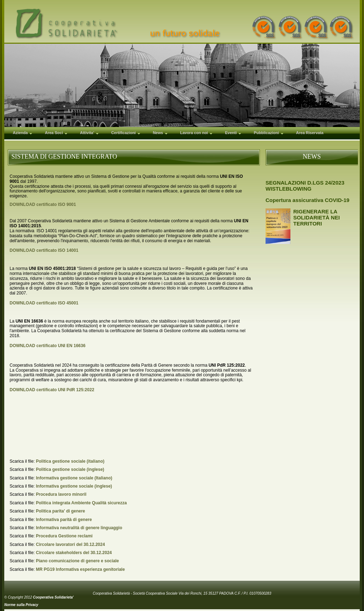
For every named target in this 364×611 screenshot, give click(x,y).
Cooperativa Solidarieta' (53, 597)
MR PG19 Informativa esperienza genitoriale (80, 569)
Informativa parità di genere (64, 520)
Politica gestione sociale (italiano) (70, 461)
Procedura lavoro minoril (61, 494)
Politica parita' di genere (60, 511)
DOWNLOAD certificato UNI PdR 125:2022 (52, 390)
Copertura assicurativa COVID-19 (307, 200)
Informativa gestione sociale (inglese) (74, 486)
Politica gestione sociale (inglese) (70, 469)
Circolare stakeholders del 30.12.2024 (74, 553)
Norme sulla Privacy (21, 605)
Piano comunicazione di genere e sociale (77, 561)
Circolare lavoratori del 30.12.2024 (70, 544)
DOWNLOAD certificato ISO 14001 (44, 250)
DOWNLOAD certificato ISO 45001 (44, 303)
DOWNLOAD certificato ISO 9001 (43, 204)
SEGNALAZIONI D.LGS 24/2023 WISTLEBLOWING (305, 186)
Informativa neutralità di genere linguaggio (79, 528)
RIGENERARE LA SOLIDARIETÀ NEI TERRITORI (317, 217)
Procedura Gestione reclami (64, 536)
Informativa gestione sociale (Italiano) (74, 478)
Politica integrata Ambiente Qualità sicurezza (81, 503)
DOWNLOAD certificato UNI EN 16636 (47, 346)
